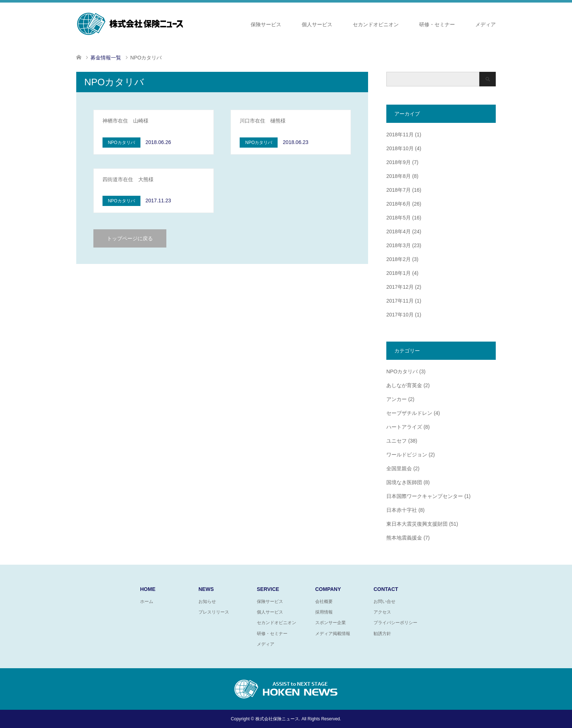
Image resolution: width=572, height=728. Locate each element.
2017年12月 (400, 287)
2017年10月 (400, 315)
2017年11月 (400, 301)
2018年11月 (400, 135)
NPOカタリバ (402, 371)
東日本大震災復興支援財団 (417, 524)
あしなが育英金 (404, 385)
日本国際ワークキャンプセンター (425, 496)
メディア (486, 24)
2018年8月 (399, 176)
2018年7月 (399, 190)
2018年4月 (399, 231)
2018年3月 (399, 245)
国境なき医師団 (404, 482)
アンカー (397, 399)
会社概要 (324, 602)
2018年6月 (399, 204)
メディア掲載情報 (333, 634)
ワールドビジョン (407, 455)
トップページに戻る (130, 238)
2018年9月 (399, 162)
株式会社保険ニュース (277, 719)
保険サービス (266, 24)
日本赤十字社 (402, 510)
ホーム (147, 602)
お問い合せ (384, 602)
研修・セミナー (437, 24)
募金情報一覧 (106, 58)
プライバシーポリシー (395, 623)
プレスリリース (214, 612)
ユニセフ (397, 441)
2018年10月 (400, 148)
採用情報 (324, 612)
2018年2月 (399, 259)
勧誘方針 (382, 634)
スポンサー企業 (331, 623)
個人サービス (317, 24)
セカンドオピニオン (376, 24)
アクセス (382, 612)
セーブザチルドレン (409, 413)
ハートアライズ (404, 427)
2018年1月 (399, 273)
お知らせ (207, 602)
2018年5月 (399, 218)
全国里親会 (399, 468)
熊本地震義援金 (404, 538)
